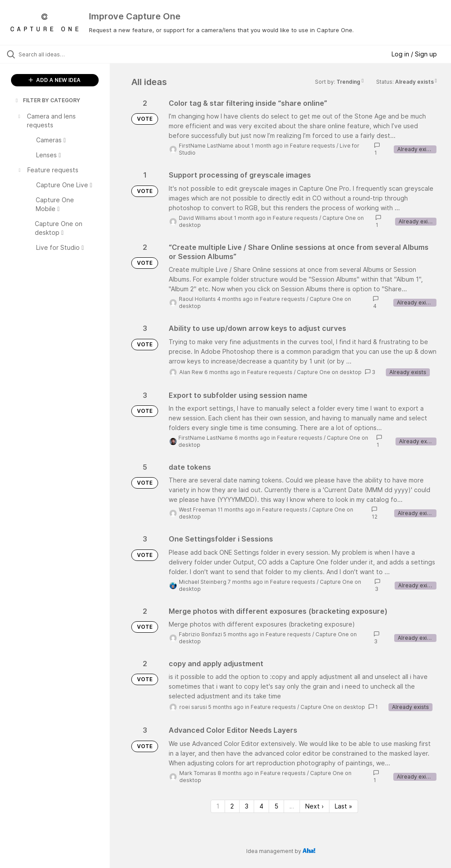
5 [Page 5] (276, 806)
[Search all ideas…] (59, 54)
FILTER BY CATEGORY (47, 100)
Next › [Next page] (314, 806)
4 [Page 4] (261, 806)
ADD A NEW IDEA (55, 80)
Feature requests (312, 146)
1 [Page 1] (218, 806)
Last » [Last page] (344, 806)
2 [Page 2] (232, 806)
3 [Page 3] (247, 806)
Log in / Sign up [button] (414, 54)
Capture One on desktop (329, 372)
